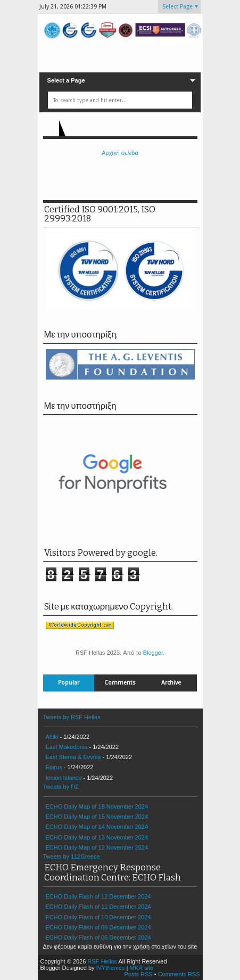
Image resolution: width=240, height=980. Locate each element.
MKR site (141, 968)
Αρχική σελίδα (120, 153)
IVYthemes (111, 968)
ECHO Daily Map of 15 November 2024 (97, 817)
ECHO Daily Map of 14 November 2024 (97, 827)
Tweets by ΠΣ (61, 787)
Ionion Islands (64, 778)
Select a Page (66, 80)
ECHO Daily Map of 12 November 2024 (97, 847)
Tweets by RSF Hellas (72, 717)
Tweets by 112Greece (72, 857)
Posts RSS (138, 974)
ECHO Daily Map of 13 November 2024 (97, 837)
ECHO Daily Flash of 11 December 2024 (98, 907)
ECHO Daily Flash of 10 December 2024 (98, 917)
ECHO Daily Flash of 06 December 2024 (98, 937)
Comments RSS (179, 974)
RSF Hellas (102, 961)
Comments (120, 683)
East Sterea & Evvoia (73, 757)
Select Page (177, 7)
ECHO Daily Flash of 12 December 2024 (98, 896)
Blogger (153, 653)
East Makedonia (67, 747)
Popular (69, 683)
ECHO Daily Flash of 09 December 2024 (98, 927)
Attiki (52, 737)
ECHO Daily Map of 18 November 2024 (97, 806)
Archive (171, 683)
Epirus (54, 767)
